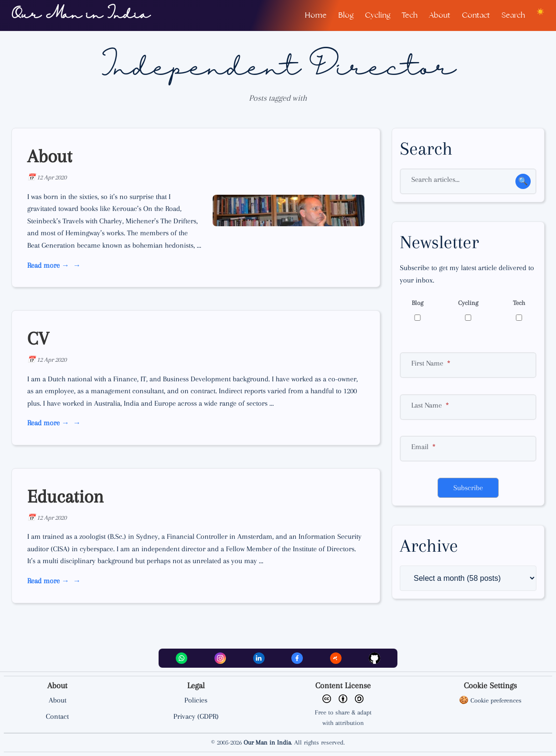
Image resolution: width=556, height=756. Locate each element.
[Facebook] (297, 658)
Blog (346, 15)
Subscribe (468, 488)
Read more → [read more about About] (48, 265)
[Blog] (417, 318)
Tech (410, 15)
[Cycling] (468, 318)
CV (38, 338)
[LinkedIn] (259, 658)
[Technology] (519, 318)
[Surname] (468, 407)
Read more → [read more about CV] (48, 423)
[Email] (468, 449)
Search (513, 15)
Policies (196, 700)
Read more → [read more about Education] (48, 581)
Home (316, 15)
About (440, 15)
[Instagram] (220, 658)
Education (65, 496)
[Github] (374, 658)
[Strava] (336, 658)
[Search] (468, 181)
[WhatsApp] (182, 658)
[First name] (468, 365)
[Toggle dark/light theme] (540, 12)
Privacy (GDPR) (196, 716)
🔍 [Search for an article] (523, 181)
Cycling (378, 15)
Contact (476, 15)
